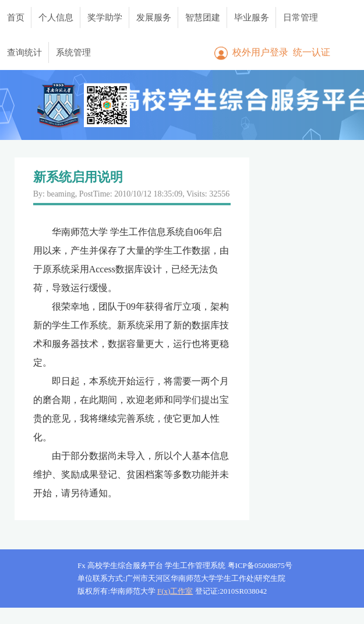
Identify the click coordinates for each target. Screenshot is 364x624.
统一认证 (312, 52)
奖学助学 (105, 17)
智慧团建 (203, 17)
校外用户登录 (260, 52)
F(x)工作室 (175, 591)
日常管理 (301, 17)
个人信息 (56, 17)
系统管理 (73, 52)
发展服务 (154, 17)
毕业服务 (252, 17)
